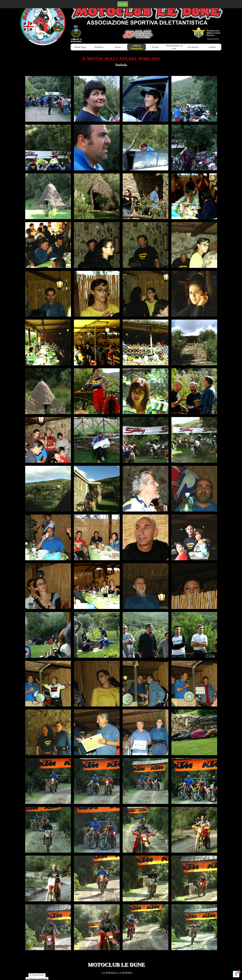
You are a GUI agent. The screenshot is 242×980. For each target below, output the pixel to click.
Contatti (212, 47)
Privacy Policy (38, 975)
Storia (118, 47)
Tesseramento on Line (174, 47)
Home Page (80, 47)
